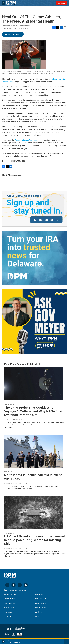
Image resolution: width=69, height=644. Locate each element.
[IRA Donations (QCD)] (34, 258)
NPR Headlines (9, 404)
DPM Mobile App (41, 599)
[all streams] (66, 641)
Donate (62, 3)
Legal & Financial (10, 599)
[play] (3, 641)
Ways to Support (41, 608)
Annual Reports (9, 608)
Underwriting (8, 617)
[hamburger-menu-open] (3, 3)
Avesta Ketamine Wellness (26, 140)
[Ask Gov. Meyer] (34, 322)
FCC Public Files (10, 603)
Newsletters (39, 594)
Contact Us (39, 617)
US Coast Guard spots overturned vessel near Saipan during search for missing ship (34, 540)
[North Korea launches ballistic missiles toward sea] (33, 451)
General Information (11, 594)
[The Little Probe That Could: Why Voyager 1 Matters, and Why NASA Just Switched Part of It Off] (33, 384)
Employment (39, 612)
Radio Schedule (41, 603)
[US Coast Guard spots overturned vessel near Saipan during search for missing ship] (33, 513)
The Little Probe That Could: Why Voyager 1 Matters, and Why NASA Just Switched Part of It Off (33, 411)
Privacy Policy (26, 590)
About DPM (8, 612)
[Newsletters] (34, 209)
